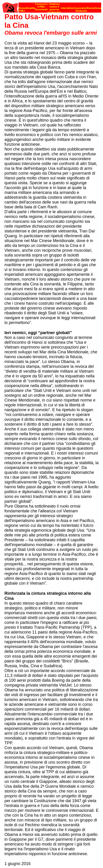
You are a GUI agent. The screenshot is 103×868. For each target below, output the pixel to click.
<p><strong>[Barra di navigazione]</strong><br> (52, 6)
